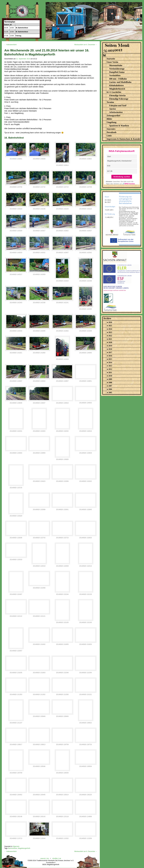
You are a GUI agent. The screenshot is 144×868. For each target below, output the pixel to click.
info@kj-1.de (57, 858)
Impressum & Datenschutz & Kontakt (124, 139)
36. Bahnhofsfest (22, 28)
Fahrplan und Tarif (118, 106)
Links (109, 136)
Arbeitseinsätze (116, 112)
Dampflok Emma (117, 72)
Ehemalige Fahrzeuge (119, 99)
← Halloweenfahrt (11, 45)
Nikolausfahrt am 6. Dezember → (86, 45)
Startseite (111, 59)
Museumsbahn (116, 65)
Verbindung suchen (122, 177)
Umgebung (112, 122)
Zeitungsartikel (114, 116)
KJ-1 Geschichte (114, 92)
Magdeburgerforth (24, 848)
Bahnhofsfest (13, 848)
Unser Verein (112, 62)
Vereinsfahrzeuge (117, 69)
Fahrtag (18, 36)
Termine (110, 102)
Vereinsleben (115, 75)
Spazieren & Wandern (119, 126)
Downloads (112, 132)
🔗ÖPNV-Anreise (129, 184)
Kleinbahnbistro (117, 85)
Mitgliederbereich (117, 89)
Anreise (113, 109)
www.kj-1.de (45, 858)
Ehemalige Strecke (118, 95)
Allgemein (16, 846)
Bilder (110, 119)
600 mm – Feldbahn (118, 79)
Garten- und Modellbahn (120, 82)
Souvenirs (111, 129)
